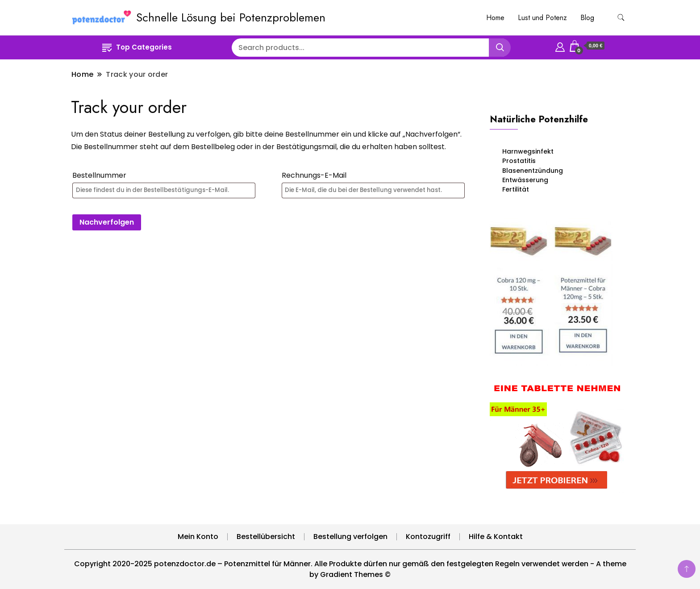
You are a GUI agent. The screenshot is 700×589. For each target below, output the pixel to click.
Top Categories (137, 47)
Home (495, 18)
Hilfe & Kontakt (496, 537)
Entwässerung (525, 180)
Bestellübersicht (266, 537)
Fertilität (516, 189)
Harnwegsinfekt (528, 151)
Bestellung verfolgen (350, 537)
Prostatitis (519, 161)
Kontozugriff (428, 537)
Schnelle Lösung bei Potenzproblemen (231, 17)
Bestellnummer (99, 175)
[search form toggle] (621, 18)
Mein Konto (198, 537)
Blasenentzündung (533, 171)
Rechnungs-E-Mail (314, 175)
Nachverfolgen (107, 222)
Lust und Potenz (542, 18)
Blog (587, 18)
